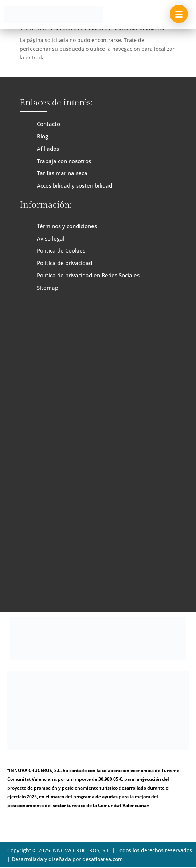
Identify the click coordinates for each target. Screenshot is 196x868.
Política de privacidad (64, 263)
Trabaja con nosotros (64, 161)
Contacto (48, 124)
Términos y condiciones (67, 226)
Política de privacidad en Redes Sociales (88, 275)
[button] (179, 14)
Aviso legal (51, 238)
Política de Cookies (61, 250)
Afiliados (48, 149)
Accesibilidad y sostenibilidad (75, 185)
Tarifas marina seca (62, 173)
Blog (42, 136)
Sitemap (48, 288)
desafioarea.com (103, 859)
